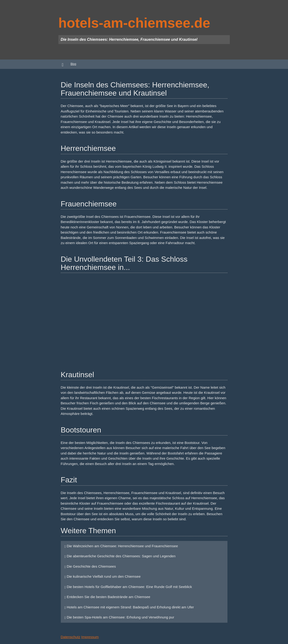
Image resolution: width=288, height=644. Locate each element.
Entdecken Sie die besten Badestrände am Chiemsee (108, 597)
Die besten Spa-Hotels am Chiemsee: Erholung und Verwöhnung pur (119, 617)
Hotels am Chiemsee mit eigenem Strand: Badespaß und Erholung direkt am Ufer (129, 607)
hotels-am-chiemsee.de (134, 23)
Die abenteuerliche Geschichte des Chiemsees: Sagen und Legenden (120, 556)
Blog (73, 64)
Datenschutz (71, 637)
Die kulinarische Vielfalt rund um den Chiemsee (103, 576)
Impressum (90, 637)
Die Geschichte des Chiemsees (90, 566)
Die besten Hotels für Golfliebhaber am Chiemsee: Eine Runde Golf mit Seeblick (128, 587)
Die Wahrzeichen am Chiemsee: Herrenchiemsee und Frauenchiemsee (121, 546)
